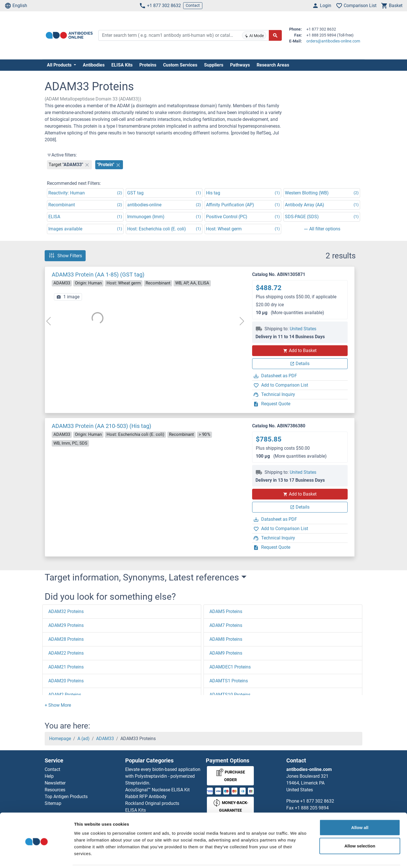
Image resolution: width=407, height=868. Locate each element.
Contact (193, 5)
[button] (58, 705)
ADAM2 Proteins (65, 695)
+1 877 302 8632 (160, 6)
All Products (60, 65)
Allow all (360, 808)
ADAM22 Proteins (66, 653)
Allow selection (360, 827)
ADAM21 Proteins (66, 667)
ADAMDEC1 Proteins (230, 667)
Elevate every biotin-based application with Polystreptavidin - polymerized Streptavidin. (163, 776)
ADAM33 (105, 739)
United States (303, 329)
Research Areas (273, 65)
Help (49, 776)
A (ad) (84, 739)
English (16, 6)
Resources (55, 790)
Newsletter (55, 783)
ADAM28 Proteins (66, 639)
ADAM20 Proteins (66, 681)
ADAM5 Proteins (226, 611)
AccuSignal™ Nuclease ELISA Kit (157, 790)
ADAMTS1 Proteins (229, 681)
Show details (297, 857)
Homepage (60, 739)
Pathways (240, 65)
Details (300, 364)
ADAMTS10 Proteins (230, 695)
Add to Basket (300, 351)
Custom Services (180, 65)
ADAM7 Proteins (226, 625)
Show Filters (65, 256)
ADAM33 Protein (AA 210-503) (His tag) (101, 426)
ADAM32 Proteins (66, 611)
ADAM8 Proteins (226, 639)
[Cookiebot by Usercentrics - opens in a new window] (37, 857)
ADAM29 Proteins (66, 625)
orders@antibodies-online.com (333, 41)
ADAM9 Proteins (226, 653)
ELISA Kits (122, 65)
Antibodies (94, 65)
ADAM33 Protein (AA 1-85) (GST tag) (98, 275)
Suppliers (214, 65)
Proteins (148, 65)
